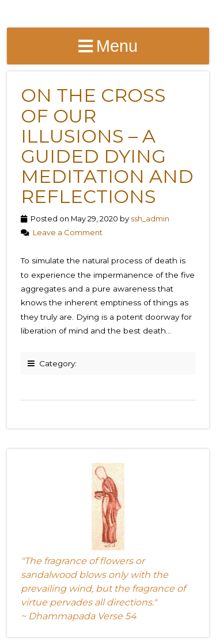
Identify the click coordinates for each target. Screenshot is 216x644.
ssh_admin (150, 218)
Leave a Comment (68, 232)
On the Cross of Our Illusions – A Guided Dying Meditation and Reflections (107, 146)
